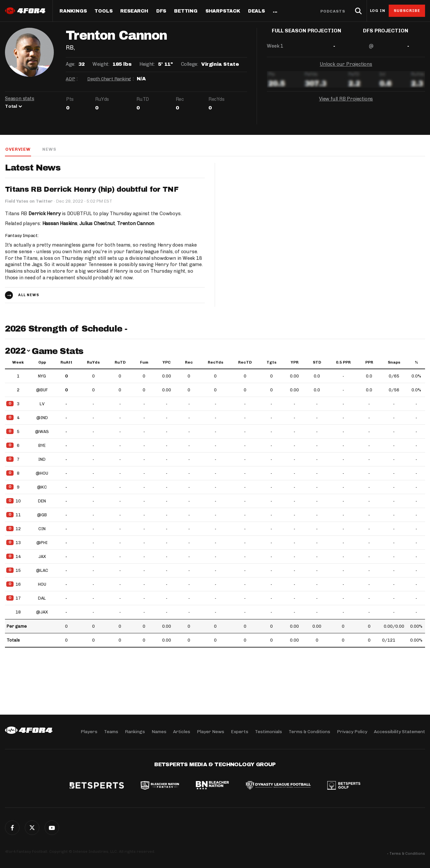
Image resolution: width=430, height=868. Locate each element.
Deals (256, 11)
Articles (182, 732)
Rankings (73, 11)
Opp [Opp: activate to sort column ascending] (42, 363)
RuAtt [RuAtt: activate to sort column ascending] (66, 363)
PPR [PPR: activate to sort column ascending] (369, 363)
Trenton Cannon (136, 223)
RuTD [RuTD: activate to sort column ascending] (120, 363)
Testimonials (269, 732)
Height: (147, 64)
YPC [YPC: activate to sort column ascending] (167, 363)
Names (159, 732)
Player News (211, 732)
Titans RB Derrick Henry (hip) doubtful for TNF (92, 190)
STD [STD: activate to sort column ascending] (317, 363)
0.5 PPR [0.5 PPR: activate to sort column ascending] (343, 363)
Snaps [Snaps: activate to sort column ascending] (394, 363)
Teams (111, 732)
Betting (186, 11)
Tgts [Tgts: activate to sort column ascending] (271, 363)
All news (29, 295)
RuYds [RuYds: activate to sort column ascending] (93, 363)
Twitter (32, 828)
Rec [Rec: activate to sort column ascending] (189, 363)
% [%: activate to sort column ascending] (416, 363)
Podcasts (333, 11)
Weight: (101, 64)
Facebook (12, 828)
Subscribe (407, 11)
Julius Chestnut (97, 223)
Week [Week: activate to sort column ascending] (18, 363)
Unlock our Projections (346, 69)
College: (190, 64)
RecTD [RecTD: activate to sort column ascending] (245, 363)
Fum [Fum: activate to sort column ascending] (144, 363)
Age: (70, 64)
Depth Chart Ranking (109, 79)
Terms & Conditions (309, 732)
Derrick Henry (45, 214)
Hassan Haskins (60, 223)
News (49, 149)
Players (89, 732)
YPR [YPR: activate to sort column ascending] (295, 363)
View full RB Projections (346, 104)
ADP (70, 79)
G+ (52, 828)
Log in (377, 11)
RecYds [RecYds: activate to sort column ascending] (215, 363)
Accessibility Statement (399, 732)
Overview (18, 149)
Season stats (20, 99)
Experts (240, 732)
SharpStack (223, 11)
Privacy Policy (352, 732)
